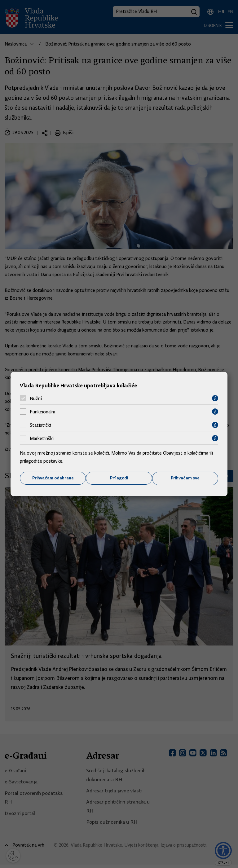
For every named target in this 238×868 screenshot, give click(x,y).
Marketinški (42, 438)
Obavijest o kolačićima (186, 453)
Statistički (40, 425)
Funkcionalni (42, 412)
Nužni (36, 398)
